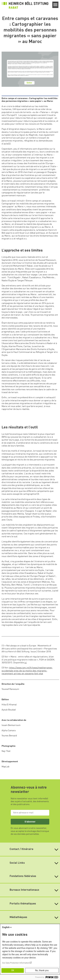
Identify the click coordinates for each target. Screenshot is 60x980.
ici (26, 663)
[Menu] (55, 5)
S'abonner (30, 822)
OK (13, 970)
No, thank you (42, 970)
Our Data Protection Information (16, 963)
